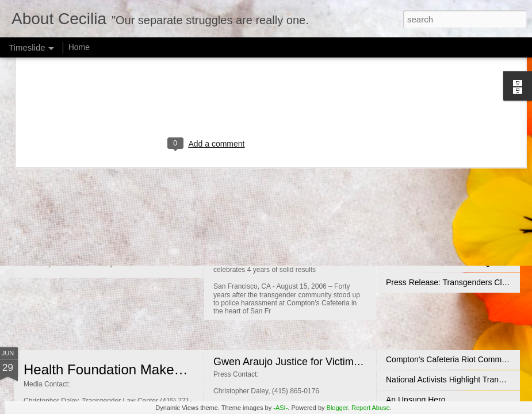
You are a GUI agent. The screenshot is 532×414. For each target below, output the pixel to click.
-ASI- (280, 408)
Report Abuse (371, 408)
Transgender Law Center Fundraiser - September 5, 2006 (345, 224)
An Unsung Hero (416, 400)
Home (79, 47)
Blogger (337, 408)
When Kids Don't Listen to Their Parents (146, 232)
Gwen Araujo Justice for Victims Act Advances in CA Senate (350, 362)
